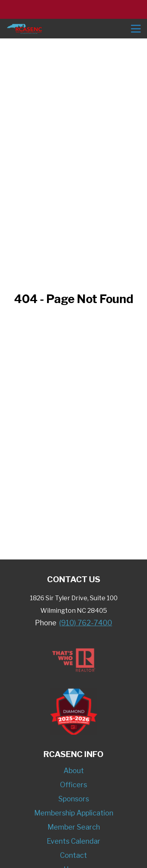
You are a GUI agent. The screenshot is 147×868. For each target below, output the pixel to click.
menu (136, 29)
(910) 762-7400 (86, 623)
